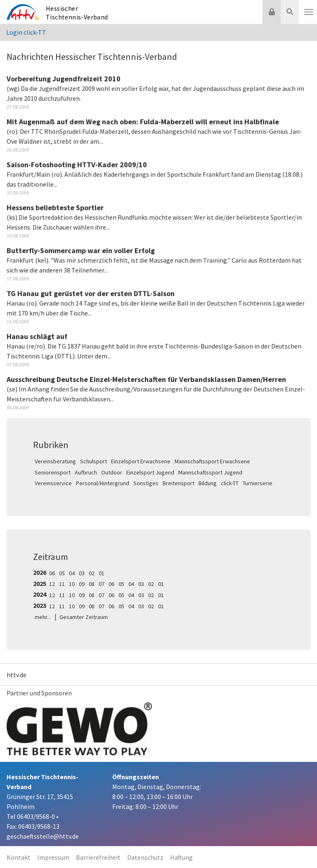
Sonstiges (146, 483)
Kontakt (19, 857)
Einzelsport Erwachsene (141, 461)
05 (62, 573)
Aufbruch (86, 472)
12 (52, 584)
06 (52, 573)
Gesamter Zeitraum (84, 617)
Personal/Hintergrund (103, 483)
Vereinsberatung (55, 461)
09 (82, 584)
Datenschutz (145, 857)
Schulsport (93, 461)
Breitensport (179, 483)
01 (102, 573)
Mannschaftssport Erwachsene (212, 461)
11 (62, 584)
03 (82, 573)
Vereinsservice (53, 483)
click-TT (230, 483)
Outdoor (112, 472)
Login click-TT (26, 32)
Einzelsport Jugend (150, 472)
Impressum (53, 857)
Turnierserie (258, 483)
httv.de (17, 675)
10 (72, 584)
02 (92, 573)
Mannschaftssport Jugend (210, 472)
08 (92, 584)
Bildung (208, 483)
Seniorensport (53, 472)
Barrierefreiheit (98, 857)
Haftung (181, 857)
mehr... (43, 617)
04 (72, 573)
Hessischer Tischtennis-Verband (77, 13)
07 (102, 584)
